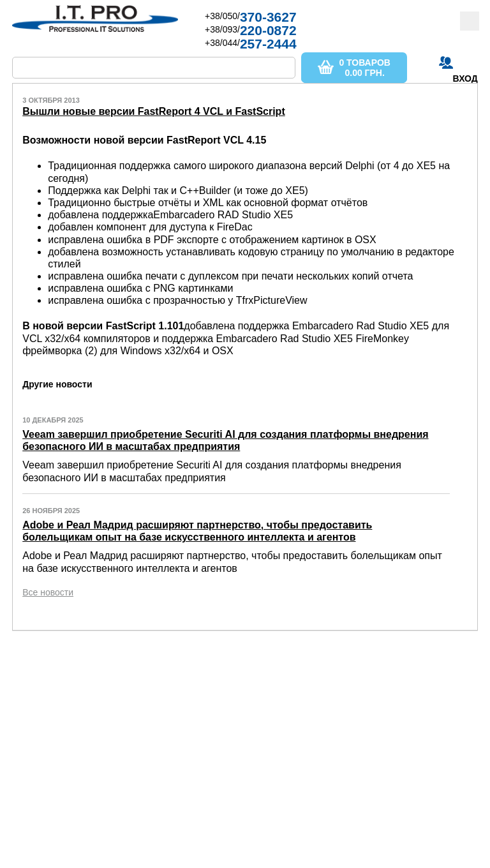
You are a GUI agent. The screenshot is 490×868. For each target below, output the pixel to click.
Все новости (48, 592)
